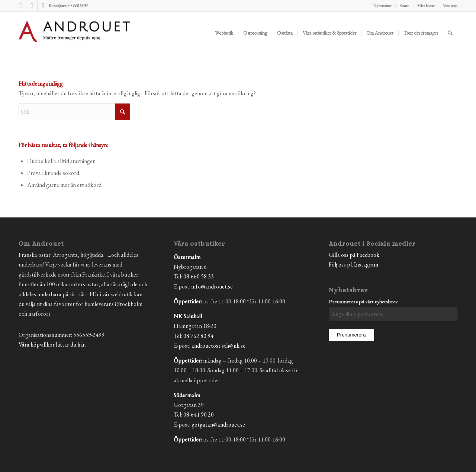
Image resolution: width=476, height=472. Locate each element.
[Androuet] (74, 42)
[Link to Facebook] (21, 6)
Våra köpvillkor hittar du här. (52, 345)
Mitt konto (426, 6)
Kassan (404, 6)
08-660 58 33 (199, 276)
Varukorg (450, 6)
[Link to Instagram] (32, 6)
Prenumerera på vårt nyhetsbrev (363, 301)
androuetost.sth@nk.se (218, 346)
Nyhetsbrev (382, 6)
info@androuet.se (212, 286)
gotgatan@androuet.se (218, 425)
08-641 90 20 (199, 414)
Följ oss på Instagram (353, 264)
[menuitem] (383, 6)
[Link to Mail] (43, 6)
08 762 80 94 (198, 336)
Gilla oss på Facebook (354, 255)
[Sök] (450, 33)
